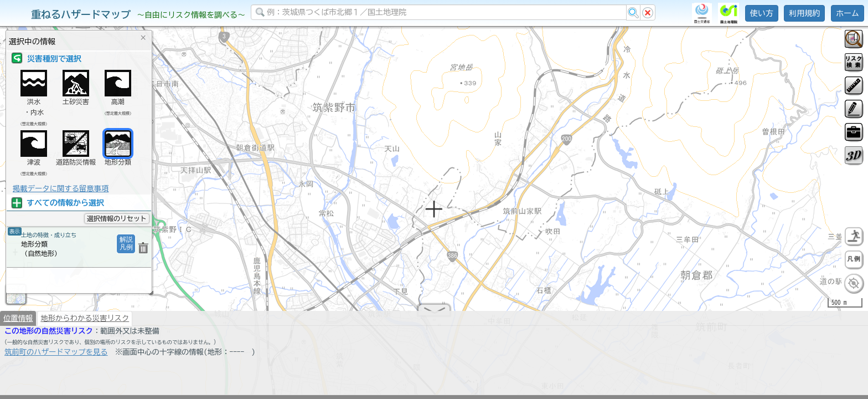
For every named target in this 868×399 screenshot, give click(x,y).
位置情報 (18, 323)
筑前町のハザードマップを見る (56, 356)
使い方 (762, 13)
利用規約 (804, 13)
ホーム (848, 13)
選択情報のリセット (117, 218)
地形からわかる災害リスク (85, 323)
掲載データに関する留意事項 (61, 188)
